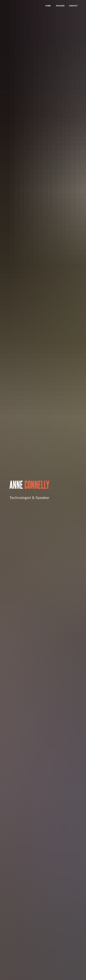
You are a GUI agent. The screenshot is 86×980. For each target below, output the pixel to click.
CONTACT (73, 6)
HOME (48, 6)
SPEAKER (60, 6)
